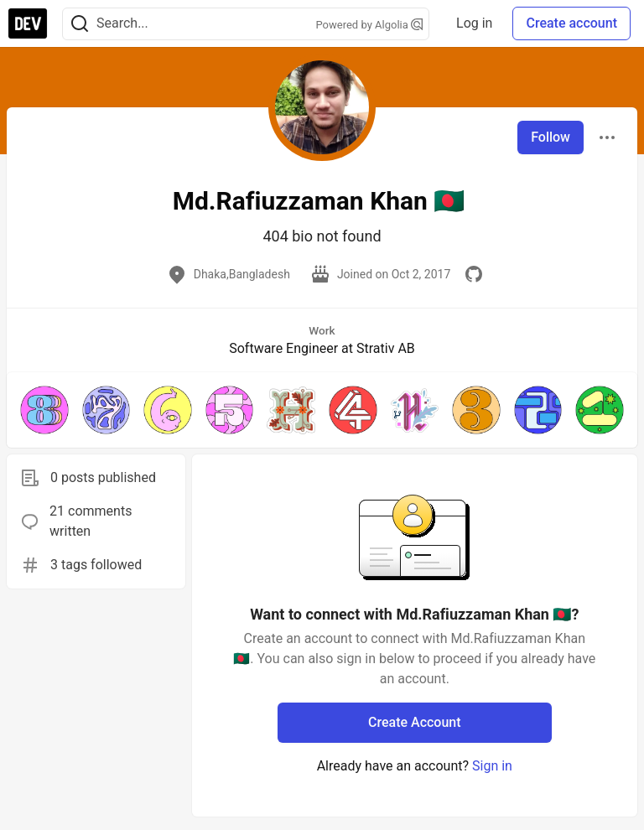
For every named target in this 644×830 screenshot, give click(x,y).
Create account (571, 23)
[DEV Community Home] (28, 23)
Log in (474, 23)
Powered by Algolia (370, 25)
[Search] (80, 24)
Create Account (415, 722)
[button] (44, 410)
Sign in (492, 766)
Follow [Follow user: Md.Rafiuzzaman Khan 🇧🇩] (551, 137)
